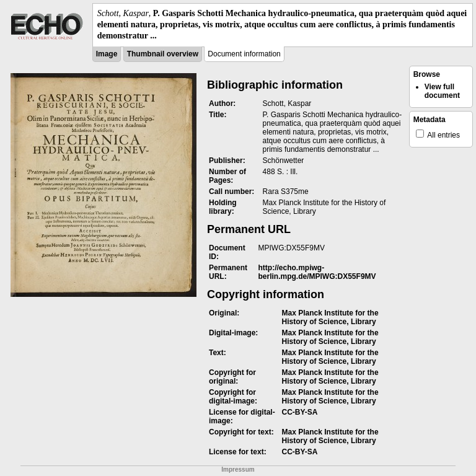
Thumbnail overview (163, 54)
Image (107, 54)
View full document (442, 91)
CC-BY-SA (300, 412)
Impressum (238, 469)
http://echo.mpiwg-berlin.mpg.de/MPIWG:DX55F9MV (317, 272)
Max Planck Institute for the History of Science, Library (330, 317)
